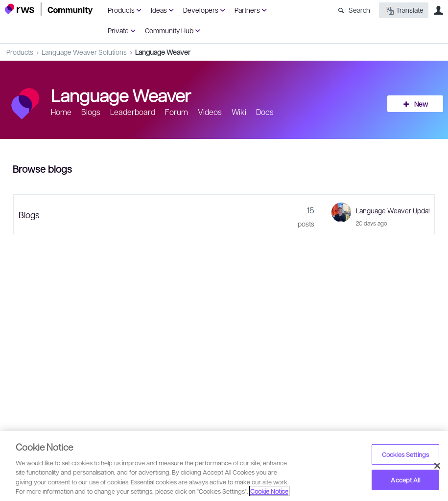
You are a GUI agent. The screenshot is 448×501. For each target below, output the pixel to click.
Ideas (159, 10)
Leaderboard (133, 112)
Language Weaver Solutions (84, 52)
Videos (210, 112)
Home (61, 112)
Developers (201, 10)
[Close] (437, 466)
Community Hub (169, 30)
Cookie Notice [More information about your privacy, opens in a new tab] (269, 491)
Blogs (91, 112)
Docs (265, 112)
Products (121, 10)
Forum (177, 112)
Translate (404, 11)
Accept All (405, 480)
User (438, 10)
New (421, 104)
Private (118, 30)
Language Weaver (163, 52)
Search (359, 10)
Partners (247, 10)
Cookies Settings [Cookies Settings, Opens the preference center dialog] (405, 454)
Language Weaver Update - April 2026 (393, 210)
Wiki (239, 112)
